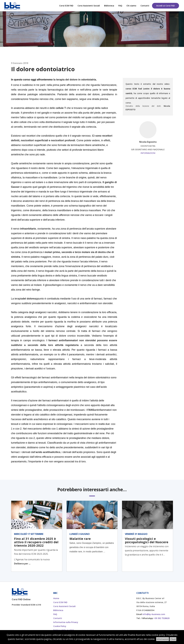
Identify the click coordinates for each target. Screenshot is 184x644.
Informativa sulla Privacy (66, 622)
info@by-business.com (154, 614)
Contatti (145, 6)
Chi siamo (131, 6)
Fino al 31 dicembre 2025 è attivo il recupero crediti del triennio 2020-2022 (36, 542)
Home (56, 598)
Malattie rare (80, 539)
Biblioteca (109, 6)
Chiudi (173, 639)
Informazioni (148, 153)
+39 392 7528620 (161, 618)
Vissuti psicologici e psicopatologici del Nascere (147, 540)
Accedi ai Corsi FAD (166, 6)
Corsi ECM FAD (66, 6)
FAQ (120, 6)
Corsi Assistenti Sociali (89, 6)
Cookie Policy (60, 626)
